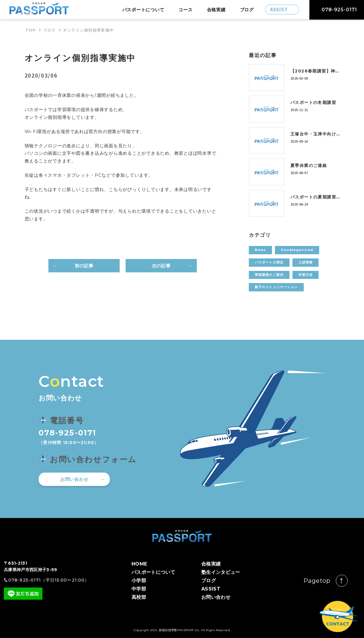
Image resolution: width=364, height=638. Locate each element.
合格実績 (216, 10)
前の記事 (84, 266)
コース (185, 10)
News (260, 250)
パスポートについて (143, 10)
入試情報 (306, 262)
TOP (31, 30)
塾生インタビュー (221, 572)
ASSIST (211, 589)
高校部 (139, 597)
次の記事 (161, 266)
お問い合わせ (74, 479)
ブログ (247, 10)
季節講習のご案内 (269, 275)
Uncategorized (297, 250)
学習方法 (306, 275)
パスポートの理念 (269, 262)
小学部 (139, 581)
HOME (139, 564)
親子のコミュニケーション (276, 287)
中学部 (139, 589)
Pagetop (317, 581)
